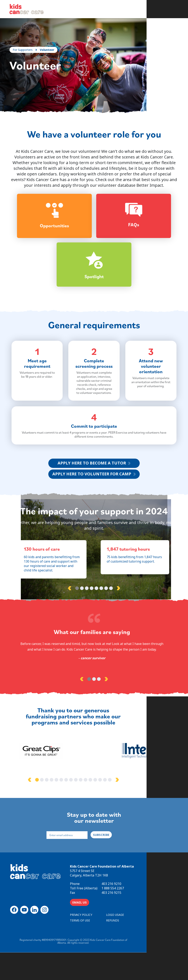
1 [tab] (77, 618)
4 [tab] (92, 618)
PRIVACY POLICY (111, 942)
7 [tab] (106, 618)
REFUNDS (143, 947)
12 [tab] (111, 806)
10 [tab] (101, 806)
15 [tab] (126, 806)
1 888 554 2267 (143, 915)
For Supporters (24, 49)
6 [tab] (101, 618)
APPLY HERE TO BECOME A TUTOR (92, 490)
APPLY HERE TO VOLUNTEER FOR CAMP (92, 501)
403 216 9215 (142, 920)
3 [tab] (87, 618)
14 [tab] (121, 806)
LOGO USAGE (145, 942)
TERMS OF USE (110, 947)
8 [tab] (111, 618)
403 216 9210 (142, 911)
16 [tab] (130, 806)
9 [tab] (96, 806)
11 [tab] (106, 806)
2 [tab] (82, 618)
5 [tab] (96, 618)
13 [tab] (116, 806)
